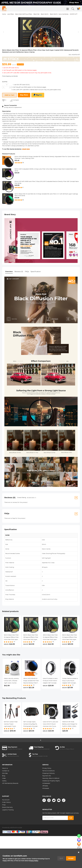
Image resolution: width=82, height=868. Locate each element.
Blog (4, 791)
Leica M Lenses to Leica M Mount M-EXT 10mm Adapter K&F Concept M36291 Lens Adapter (50, 696)
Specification (36, 287)
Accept (71, 858)
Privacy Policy (47, 783)
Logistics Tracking (8, 825)
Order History (6, 817)
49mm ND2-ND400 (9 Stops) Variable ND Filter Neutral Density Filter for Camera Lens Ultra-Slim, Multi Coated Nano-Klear (31, 696)
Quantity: (5, 97)
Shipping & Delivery (49, 788)
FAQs (27, 287)
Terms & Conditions (48, 786)
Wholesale (46, 803)
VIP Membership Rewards (10, 798)
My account (6, 815)
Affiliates (45, 801)
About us (5, 783)
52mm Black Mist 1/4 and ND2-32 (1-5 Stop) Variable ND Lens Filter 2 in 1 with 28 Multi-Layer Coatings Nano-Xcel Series (46, 210)
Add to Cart (9, 110)
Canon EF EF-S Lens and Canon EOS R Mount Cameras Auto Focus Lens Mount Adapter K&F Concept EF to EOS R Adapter (51, 739)
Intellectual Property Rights (51, 796)
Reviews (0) (19, 287)
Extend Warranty (7, 822)
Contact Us (6, 786)
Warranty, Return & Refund (51, 793)
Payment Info (47, 791)
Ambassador (46, 798)
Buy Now (24, 110)
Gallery (4, 796)
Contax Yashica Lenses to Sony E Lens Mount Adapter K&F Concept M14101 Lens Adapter (70, 696)
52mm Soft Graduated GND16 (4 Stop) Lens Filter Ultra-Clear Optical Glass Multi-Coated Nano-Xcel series (46, 185)
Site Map (5, 788)
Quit (61, 858)
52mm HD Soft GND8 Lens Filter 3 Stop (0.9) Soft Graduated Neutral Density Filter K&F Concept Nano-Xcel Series (47, 197)
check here (26, 164)
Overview (9, 287)
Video (4, 793)
